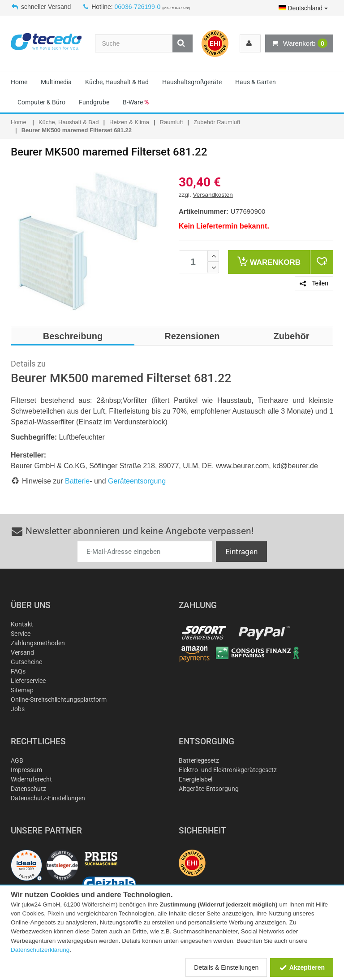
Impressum (26, 770)
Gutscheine (26, 662)
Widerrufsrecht (31, 779)
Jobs (18, 709)
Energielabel (196, 779)
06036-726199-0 (138, 7)
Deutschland (303, 8)
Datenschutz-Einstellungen (48, 798)
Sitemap (22, 690)
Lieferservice (28, 681)
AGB (17, 760)
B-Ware (136, 102)
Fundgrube (94, 102)
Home (19, 82)
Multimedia (56, 82)
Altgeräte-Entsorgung (209, 789)
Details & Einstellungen (226, 967)
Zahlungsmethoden (38, 643)
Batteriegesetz (199, 760)
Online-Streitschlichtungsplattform (59, 699)
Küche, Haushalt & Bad (117, 82)
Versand (22, 652)
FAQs (18, 671)
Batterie (77, 481)
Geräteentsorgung (137, 481)
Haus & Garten (256, 82)
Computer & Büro (41, 102)
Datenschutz (28, 789)
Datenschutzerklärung (40, 950)
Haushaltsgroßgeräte (192, 82)
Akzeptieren (302, 967)
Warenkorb (299, 43)
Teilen (314, 283)
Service (21, 634)
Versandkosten (213, 195)
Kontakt (22, 624)
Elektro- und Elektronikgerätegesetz (228, 770)
